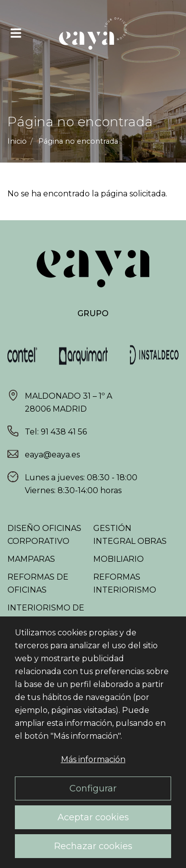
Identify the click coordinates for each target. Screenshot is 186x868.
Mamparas (31, 559)
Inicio (17, 141)
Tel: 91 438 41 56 (56, 432)
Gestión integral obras (130, 535)
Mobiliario (119, 559)
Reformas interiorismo (125, 583)
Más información (93, 759)
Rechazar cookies (93, 846)
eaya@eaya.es (52, 455)
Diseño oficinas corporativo (44, 535)
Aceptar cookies (93, 817)
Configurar (93, 788)
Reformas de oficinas (38, 583)
